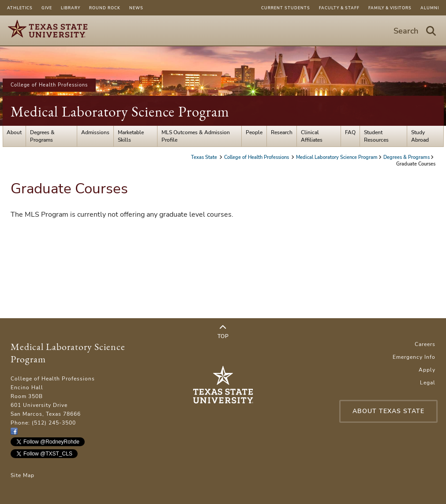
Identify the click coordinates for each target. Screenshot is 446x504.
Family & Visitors (390, 8)
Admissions (95, 132)
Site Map (22, 475)
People (254, 132)
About (14, 132)
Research (282, 132)
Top (223, 332)
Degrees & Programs (42, 136)
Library (71, 8)
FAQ (350, 132)
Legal (428, 383)
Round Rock (105, 8)
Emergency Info (414, 357)
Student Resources (376, 136)
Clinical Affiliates (312, 136)
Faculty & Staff (339, 8)
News (136, 8)
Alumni (430, 8)
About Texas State (388, 411)
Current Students (286, 8)
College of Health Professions (49, 85)
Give (47, 8)
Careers (425, 344)
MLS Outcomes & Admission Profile (196, 136)
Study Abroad (420, 136)
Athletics (20, 8)
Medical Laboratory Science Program (120, 111)
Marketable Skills (131, 136)
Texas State (205, 157)
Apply (427, 370)
